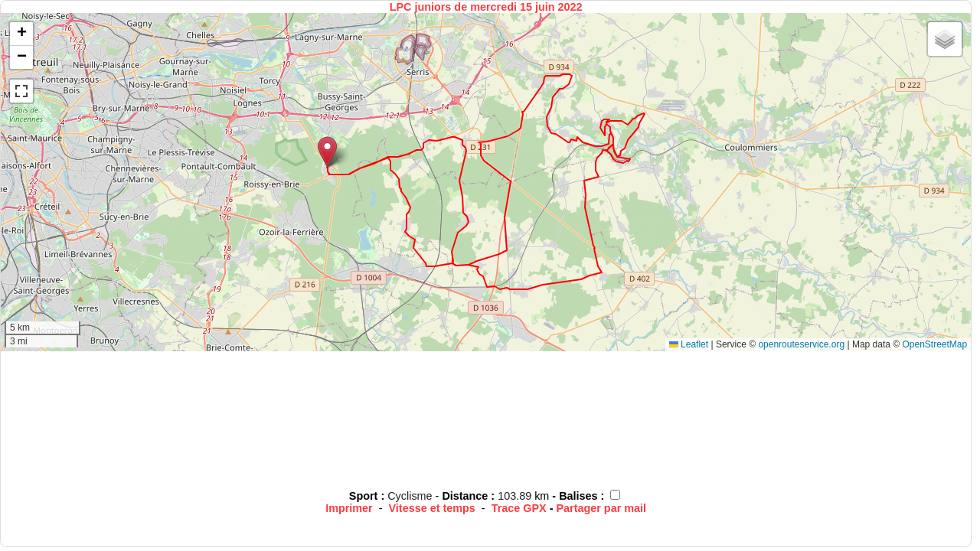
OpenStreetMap (934, 344)
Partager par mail (601, 508)
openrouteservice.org (801, 344)
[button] (327, 152)
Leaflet (689, 344)
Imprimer (349, 508)
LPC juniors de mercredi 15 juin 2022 (486, 7)
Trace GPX (519, 508)
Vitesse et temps (432, 508)
